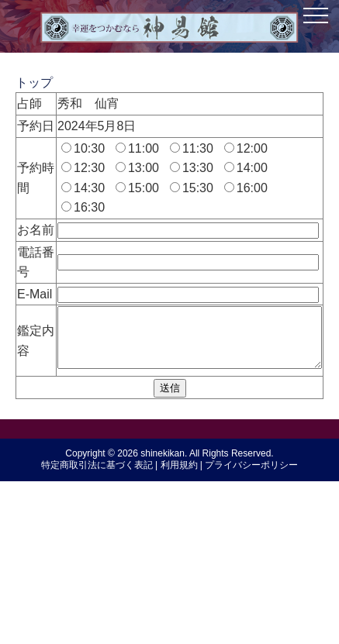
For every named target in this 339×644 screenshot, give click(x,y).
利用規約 (179, 635)
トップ (34, 83)
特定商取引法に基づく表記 (97, 635)
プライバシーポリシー (251, 635)
